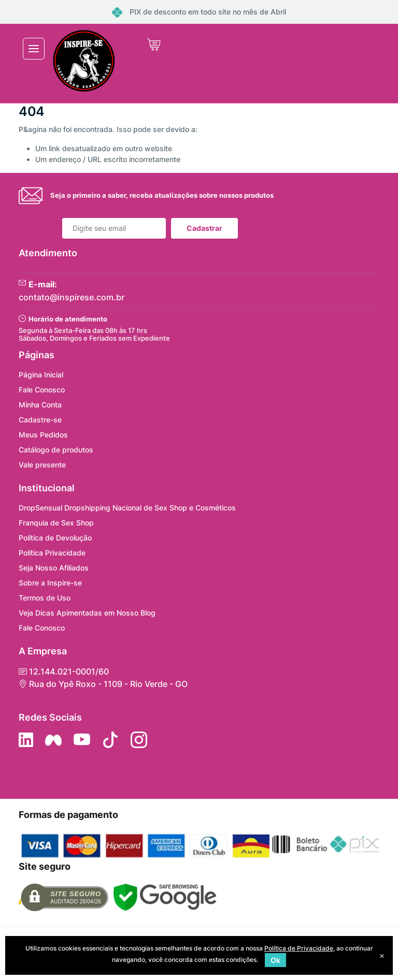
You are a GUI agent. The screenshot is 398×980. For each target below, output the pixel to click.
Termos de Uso (45, 598)
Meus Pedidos (43, 435)
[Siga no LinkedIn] (26, 740)
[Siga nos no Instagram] (139, 740)
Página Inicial (41, 375)
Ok (275, 960)
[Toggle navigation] (34, 49)
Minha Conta (40, 405)
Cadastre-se (40, 420)
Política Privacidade (52, 553)
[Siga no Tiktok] (110, 740)
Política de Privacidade (299, 948)
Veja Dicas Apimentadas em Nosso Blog (87, 613)
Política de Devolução (55, 538)
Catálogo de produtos (56, 450)
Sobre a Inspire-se (50, 583)
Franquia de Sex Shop (56, 523)
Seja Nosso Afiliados (54, 568)
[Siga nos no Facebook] (53, 740)
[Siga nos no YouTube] (82, 740)
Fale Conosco (42, 390)
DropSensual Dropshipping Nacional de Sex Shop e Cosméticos (127, 508)
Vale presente (42, 465)
